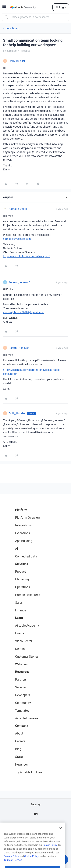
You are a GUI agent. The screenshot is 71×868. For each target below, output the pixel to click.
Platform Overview (28, 518)
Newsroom (22, 764)
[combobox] (35, 17)
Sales (19, 603)
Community (23, 703)
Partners (21, 679)
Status (20, 757)
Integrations (23, 525)
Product (21, 571)
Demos (20, 649)
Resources (22, 672)
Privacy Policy (11, 864)
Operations (23, 587)
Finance (21, 610)
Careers (20, 741)
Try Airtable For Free (28, 772)
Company (22, 726)
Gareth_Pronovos (19, 348)
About (19, 733)
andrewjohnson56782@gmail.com (24, 312)
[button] (4, 8)
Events (20, 633)
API (36, 814)
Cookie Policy (50, 852)
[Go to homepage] (23, 7)
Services (21, 687)
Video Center (24, 641)
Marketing (22, 579)
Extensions (23, 533)
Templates (22, 710)
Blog (18, 749)
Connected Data (26, 556)
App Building (24, 541)
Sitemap (35, 824)
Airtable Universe (27, 718)
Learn (19, 618)
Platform (21, 510)
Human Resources (28, 595)
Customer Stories (27, 656)
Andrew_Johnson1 (20, 282)
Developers (23, 695)
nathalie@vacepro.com (17, 239)
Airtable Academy (27, 625)
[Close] (61, 836)
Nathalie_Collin (18, 209)
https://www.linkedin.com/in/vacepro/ (26, 256)
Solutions (22, 564)
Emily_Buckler (17, 61)
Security (36, 804)
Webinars (21, 664)
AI (17, 549)
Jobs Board (12, 28)
